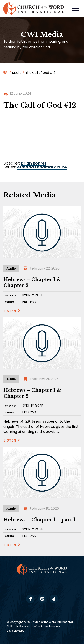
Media (17, 73)
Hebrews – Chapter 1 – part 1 (39, 520)
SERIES (10, 302)
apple (54, 599)
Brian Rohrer (34, 163)
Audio (11, 268)
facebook (30, 599)
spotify (42, 599)
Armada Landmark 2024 (42, 167)
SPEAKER (11, 295)
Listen (10, 311)
